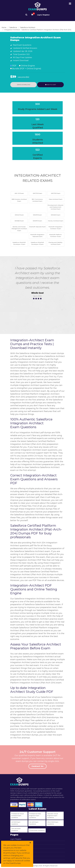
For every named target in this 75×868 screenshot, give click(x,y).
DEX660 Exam (19, 221)
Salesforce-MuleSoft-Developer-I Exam (19, 243)
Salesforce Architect (28, 27)
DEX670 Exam (37, 221)
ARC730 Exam (56, 193)
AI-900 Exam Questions (37, 830)
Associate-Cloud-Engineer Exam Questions (53, 816)
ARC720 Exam (37, 193)
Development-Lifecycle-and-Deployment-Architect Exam (56, 207)
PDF (13, 66)
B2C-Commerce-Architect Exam (37, 200)
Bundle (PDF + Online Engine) (26, 69)
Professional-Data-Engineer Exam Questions (35, 816)
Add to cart (51, 85)
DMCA (13, 858)
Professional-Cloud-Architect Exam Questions (18, 816)
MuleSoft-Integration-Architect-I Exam (56, 228)
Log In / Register (43, 15)
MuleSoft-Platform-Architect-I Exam (56, 235)
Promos (13, 854)
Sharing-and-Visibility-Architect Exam (56, 243)
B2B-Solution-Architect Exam (19, 200)
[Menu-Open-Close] (70, 4)
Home (4, 27)
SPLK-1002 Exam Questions (53, 823)
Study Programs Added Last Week (38, 109)
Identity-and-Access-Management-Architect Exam (19, 229)
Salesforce (13, 27)
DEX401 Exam (19, 215)
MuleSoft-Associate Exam (37, 227)
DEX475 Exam (37, 215)
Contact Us (37, 766)
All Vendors (14, 851)
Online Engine (27, 66)
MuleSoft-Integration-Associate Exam (37, 235)
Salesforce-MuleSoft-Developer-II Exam (37, 243)
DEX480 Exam (56, 215)
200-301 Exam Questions (16, 829)
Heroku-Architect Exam (56, 221)
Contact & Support (17, 847)
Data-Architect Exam (56, 199)
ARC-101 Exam (19, 193)
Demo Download (23, 85)
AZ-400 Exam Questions (34, 823)
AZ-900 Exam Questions (16, 823)
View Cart (14, 843)
